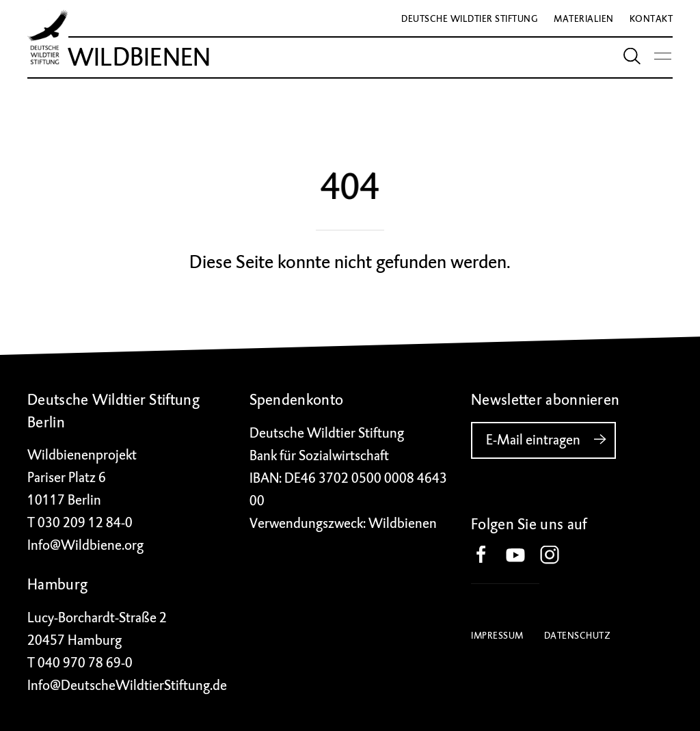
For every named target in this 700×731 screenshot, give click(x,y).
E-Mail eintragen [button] (551, 440)
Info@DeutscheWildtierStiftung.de (127, 686)
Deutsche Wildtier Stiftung (470, 19)
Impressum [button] (497, 636)
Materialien (584, 19)
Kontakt (651, 19)
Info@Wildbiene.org (85, 545)
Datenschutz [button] (578, 636)
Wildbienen (139, 57)
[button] (488, 556)
